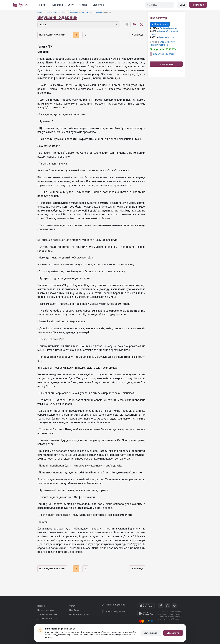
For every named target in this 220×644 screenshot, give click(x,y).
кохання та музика (159, 45)
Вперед (137, 35)
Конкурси (58, 5)
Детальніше (151, 633)
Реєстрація (198, 5)
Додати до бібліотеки (164, 54)
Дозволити (173, 633)
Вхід (182, 5)
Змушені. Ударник (94, 13)
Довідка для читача (47, 614)
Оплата (73, 606)
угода (163, 42)
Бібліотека (99, 5)
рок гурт (171, 42)
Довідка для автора (47, 619)
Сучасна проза (166, 37)
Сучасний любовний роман (73, 13)
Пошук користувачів (79, 614)
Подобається (160, 24)
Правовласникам (46, 610)
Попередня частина (52, 35)
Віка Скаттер (158, 18)
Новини (41, 606)
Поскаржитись (166, 64)
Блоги (71, 5)
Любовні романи (52, 13)
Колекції (83, 5)
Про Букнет (75, 610)
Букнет (40, 13)
